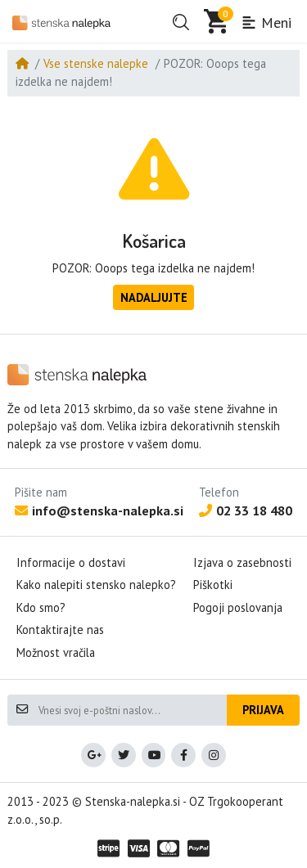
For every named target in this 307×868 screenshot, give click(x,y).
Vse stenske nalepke (96, 63)
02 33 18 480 (246, 510)
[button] (181, 22)
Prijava (263, 710)
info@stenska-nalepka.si (99, 510)
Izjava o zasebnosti (242, 562)
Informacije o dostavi (71, 562)
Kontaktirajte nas (60, 630)
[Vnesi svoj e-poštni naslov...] (132, 710)
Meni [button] (266, 22)
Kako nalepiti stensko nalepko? (96, 585)
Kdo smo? (41, 607)
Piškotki (213, 585)
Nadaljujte (154, 297)
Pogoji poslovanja (238, 607)
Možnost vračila (56, 652)
